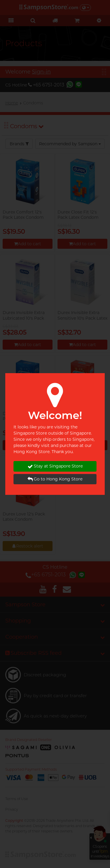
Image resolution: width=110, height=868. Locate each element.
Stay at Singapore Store (55, 466)
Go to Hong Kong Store (55, 479)
